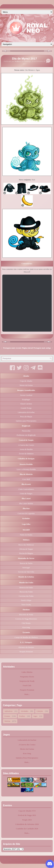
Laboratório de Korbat (26, 412)
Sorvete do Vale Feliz (26, 572)
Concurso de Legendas (26, 513)
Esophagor (26, 399)
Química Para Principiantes (27, 758)
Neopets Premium (26, 652)
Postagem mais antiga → (43, 348)
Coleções (40, 711)
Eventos (7, 716)
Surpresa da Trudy (27, 681)
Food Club (27, 685)
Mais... (27, 694)
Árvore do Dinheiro (26, 454)
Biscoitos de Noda (26, 615)
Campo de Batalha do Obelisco (26, 637)
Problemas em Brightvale (26, 435)
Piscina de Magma (26, 553)
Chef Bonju (26, 623)
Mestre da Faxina (26, 385)
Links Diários (27, 672)
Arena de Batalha (26, 449)
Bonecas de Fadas (26, 587)
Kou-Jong (26, 627)
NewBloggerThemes (39, 862)
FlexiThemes (20, 862)
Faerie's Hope (26, 600)
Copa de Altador (26, 381)
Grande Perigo (26, 408)
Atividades (24, 711)
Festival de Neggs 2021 (27, 815)
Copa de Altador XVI (27, 811)
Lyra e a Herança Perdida (26, 469)
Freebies (22, 716)
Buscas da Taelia (26, 563)
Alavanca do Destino (26, 647)
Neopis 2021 (27, 820)
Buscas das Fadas (26, 592)
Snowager (26, 568)
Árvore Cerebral (26, 395)
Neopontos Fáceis (27, 677)
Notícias (7, 721)
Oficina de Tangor (26, 549)
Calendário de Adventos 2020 (27, 824)
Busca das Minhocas (26, 545)
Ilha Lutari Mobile (26, 503)
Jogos (35, 716)
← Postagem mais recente (11, 348)
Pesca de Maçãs (26, 417)
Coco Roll (26, 479)
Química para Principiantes (26, 421)
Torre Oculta (26, 605)
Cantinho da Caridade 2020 (27, 829)
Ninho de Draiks (26, 535)
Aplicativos (8, 711)
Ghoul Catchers (26, 404)
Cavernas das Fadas (26, 596)
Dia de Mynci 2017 (24, 59)
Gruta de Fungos (26, 493)
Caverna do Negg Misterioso (26, 619)
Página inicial (27, 348)
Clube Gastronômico (26, 489)
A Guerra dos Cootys (26, 445)
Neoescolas (26, 431)
